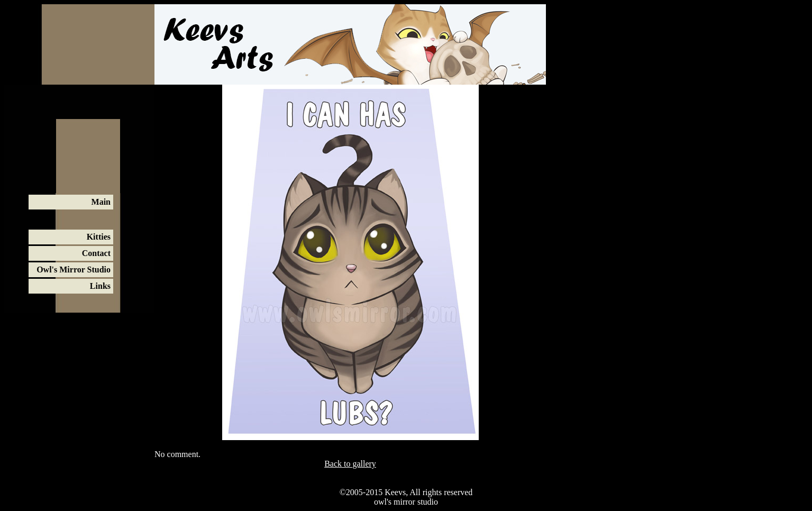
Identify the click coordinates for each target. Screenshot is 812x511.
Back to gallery (350, 464)
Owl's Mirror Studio (74, 270)
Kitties (99, 237)
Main (101, 202)
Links (100, 286)
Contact (96, 253)
